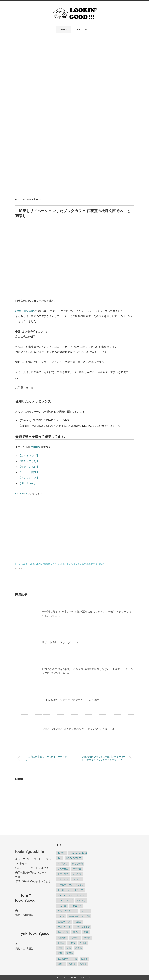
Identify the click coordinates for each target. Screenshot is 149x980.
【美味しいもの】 (29, 467)
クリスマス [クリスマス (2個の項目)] (63, 879)
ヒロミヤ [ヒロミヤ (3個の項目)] (81, 900)
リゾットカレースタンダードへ (60, 642)
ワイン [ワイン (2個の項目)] (61, 916)
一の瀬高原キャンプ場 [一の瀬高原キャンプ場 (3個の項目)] (79, 916)
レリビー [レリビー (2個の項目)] (85, 911)
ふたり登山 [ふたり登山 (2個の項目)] (63, 869)
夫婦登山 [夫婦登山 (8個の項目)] (75, 938)
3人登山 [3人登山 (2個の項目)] (61, 853)
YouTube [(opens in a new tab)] (36, 447)
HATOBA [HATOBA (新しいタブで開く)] (29, 311)
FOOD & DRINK (24, 199)
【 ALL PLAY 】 (28, 483)
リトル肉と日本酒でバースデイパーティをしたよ (45, 758)
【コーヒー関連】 (29, 472)
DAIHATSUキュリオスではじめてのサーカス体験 (71, 700)
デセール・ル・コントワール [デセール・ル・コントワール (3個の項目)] (71, 895)
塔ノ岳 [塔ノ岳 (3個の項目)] (76, 932)
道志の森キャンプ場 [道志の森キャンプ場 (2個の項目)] (67, 959)
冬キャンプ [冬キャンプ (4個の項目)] (63, 932)
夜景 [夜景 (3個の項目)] (86, 932)
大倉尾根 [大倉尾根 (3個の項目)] (62, 938)
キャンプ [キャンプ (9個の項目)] (77, 874)
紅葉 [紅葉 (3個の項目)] (60, 953)
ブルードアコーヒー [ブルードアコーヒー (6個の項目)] (67, 911)
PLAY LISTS (82, 29)
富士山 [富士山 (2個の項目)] (61, 943)
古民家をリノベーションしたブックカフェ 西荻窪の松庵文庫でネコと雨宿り (74, 564)
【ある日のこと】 (29, 478)
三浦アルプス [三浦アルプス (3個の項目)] (64, 922)
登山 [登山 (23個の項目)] (69, 948)
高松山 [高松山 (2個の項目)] (83, 964)
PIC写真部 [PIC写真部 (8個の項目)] (63, 864)
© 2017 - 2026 (60, 977)
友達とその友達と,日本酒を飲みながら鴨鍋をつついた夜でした (79, 729)
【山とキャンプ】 (29, 456)
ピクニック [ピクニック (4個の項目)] (76, 906)
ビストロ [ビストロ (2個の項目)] (62, 906)
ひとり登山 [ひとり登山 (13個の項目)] (77, 864)
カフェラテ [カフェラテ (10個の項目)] (63, 874)
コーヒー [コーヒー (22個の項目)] (77, 879)
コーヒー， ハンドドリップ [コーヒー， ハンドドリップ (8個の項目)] (71, 885)
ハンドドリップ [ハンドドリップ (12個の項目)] (65, 900)
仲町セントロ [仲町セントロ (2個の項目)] (64, 927)
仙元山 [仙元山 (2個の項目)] (78, 922)
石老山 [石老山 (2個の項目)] (79, 948)
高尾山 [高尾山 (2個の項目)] (72, 964)
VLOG (64, 29)
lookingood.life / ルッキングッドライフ (80, 977)
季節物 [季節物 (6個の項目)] (87, 938)
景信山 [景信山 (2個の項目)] (83, 943)
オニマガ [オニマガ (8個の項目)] (77, 869)
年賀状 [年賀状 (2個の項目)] (72, 943)
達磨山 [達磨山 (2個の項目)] (84, 959)
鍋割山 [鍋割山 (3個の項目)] (61, 964)
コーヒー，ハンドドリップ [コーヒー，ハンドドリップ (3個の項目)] (70, 890)
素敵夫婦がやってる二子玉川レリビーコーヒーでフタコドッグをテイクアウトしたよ (104, 758)
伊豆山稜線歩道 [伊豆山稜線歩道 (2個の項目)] (82, 927)
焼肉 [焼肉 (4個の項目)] (60, 948)
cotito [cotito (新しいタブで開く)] (18, 311)
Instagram (21, 494)
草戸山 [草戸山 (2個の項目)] (70, 953)
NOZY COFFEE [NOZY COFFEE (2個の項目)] (74, 858)
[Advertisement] (75, 530)
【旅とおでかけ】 (29, 461)
